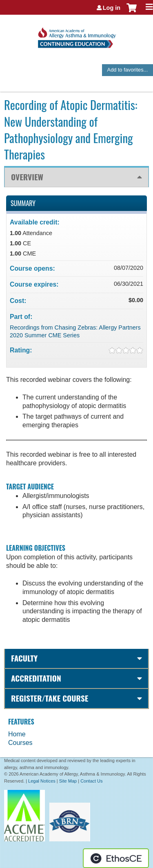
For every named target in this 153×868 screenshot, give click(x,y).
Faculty (24, 658)
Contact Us (91, 781)
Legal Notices (42, 781)
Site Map (68, 781)
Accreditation (36, 678)
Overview (27, 177)
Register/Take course (50, 698)
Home (17, 734)
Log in (112, 8)
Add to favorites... (128, 70)
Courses (20, 743)
